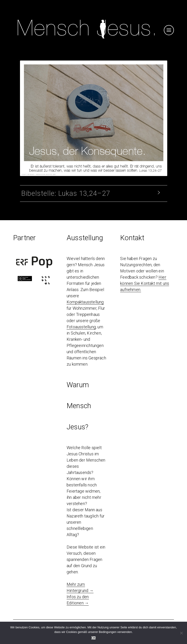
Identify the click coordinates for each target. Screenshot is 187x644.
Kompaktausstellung (85, 302)
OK (94, 638)
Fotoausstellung (81, 327)
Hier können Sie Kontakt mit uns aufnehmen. (145, 283)
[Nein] (181, 633)
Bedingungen (108, 632)
